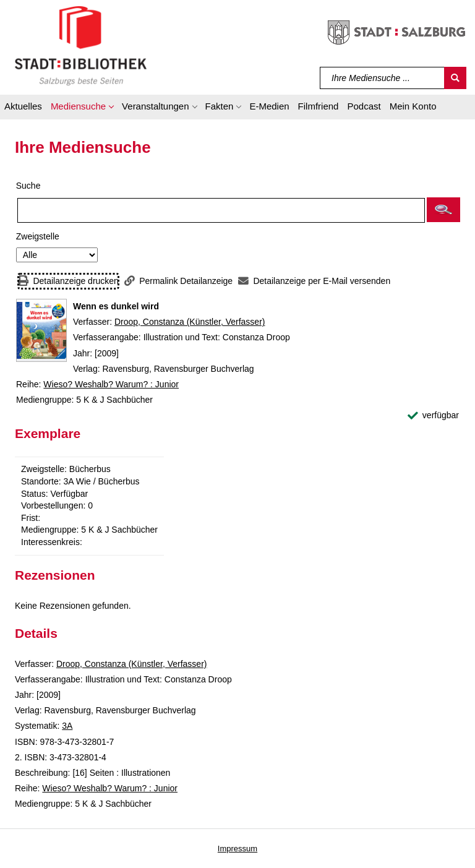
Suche (28, 186)
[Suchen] (455, 78)
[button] (82, 108)
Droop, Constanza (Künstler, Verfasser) (190, 322)
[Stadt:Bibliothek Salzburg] (81, 45)
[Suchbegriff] (383, 78)
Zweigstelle (38, 236)
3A (67, 726)
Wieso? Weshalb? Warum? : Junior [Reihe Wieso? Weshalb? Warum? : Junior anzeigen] (111, 384)
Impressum (237, 849)
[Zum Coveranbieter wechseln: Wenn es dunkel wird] (41, 330)
